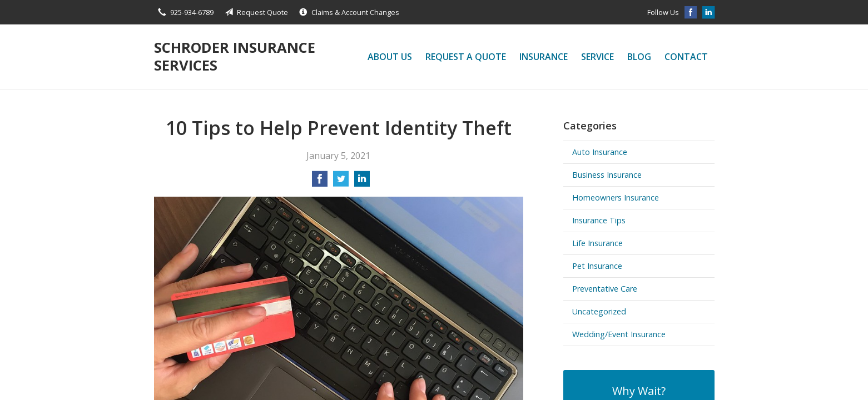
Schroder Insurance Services (235, 56)
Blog (639, 57)
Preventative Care (605, 289)
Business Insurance (607, 175)
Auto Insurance (600, 152)
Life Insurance (597, 243)
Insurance (544, 57)
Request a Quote (466, 57)
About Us (390, 57)
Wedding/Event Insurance (619, 334)
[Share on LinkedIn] (362, 182)
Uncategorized (599, 311)
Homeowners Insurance (616, 197)
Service (597, 57)
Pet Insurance (597, 266)
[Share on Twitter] (341, 182)
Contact (686, 57)
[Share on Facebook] (320, 182)
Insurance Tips (599, 220)
